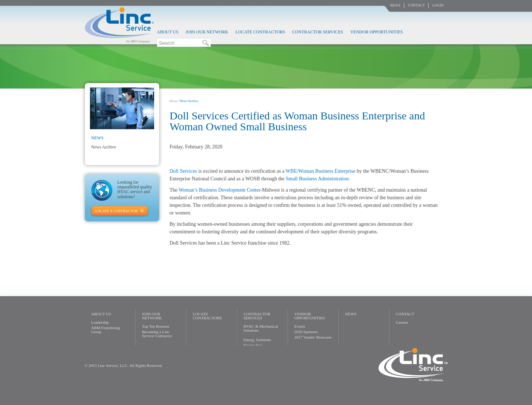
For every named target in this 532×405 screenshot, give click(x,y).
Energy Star (253, 345)
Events (300, 326)
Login (438, 5)
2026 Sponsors (306, 332)
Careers (402, 322)
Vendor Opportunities (377, 32)
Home (174, 101)
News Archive (104, 147)
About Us (168, 32)
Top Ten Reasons (156, 326)
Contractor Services (318, 32)
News (395, 5)
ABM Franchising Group (106, 330)
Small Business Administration (317, 179)
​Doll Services (183, 171)
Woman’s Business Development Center (220, 190)
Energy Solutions (257, 340)
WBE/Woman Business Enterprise (321, 171)
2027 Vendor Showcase (313, 337)
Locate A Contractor (117, 211)
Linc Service (119, 25)
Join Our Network (207, 32)
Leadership (100, 322)
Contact (416, 5)
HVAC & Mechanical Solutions (261, 328)
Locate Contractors (260, 32)
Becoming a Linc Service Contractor (157, 334)
